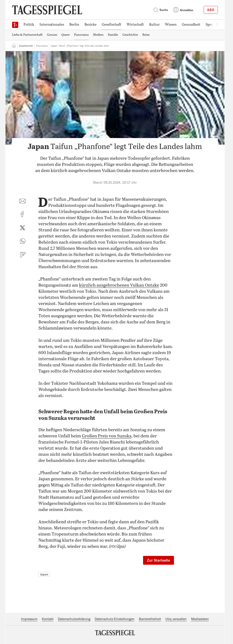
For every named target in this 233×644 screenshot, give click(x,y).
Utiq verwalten (176, 619)
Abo (211, 10)
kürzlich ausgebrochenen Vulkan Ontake (119, 285)
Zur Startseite (159, 560)
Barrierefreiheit (150, 619)
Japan (44, 574)
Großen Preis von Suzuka (107, 436)
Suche (161, 10)
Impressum (29, 619)
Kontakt (48, 619)
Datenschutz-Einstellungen (115, 619)
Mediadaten (200, 619)
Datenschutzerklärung (74, 619)
